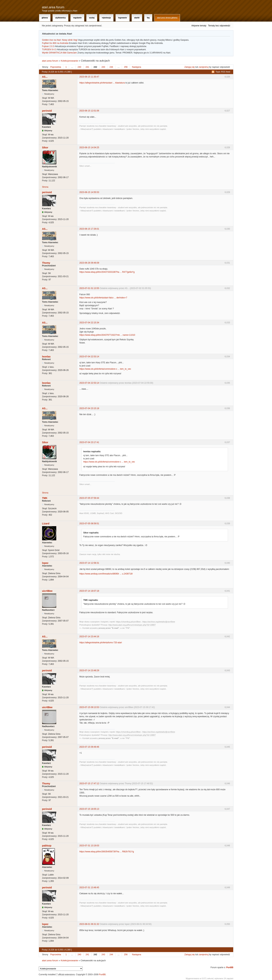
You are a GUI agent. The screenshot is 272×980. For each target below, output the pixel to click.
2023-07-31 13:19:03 (89, 846)
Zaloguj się (190, 67)
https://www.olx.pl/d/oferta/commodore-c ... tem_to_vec (105, 369)
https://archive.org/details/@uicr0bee (159, 622)
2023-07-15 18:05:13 (89, 809)
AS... (45, 77)
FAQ (148, 18)
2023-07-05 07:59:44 (89, 498)
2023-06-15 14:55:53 (89, 192)
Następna (137, 67)
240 (79, 67)
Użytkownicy (60, 18)
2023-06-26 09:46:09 (89, 263)
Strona (45, 187)
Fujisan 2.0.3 (48, 46)
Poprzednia (56, 67)
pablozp (47, 846)
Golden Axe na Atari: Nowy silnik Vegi (60, 40)
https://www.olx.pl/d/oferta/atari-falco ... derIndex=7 (103, 298)
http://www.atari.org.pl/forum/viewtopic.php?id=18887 (132, 625)
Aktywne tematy (199, 26)
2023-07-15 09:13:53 (89, 707)
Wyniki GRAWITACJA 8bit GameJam (60, 53)
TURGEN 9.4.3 (49, 50)
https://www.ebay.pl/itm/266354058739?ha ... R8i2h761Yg (107, 852)
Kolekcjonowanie (69, 61)
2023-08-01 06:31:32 (89, 924)
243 (103, 67)
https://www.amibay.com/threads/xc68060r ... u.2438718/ (106, 574)
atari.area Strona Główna (167, 18)
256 (126, 67)
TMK (45, 498)
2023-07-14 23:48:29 (89, 670)
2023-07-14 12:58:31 (89, 563)
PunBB (230, 967)
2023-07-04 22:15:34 (89, 323)
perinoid (47, 111)
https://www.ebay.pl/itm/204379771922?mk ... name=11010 (107, 335)
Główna (45, 18)
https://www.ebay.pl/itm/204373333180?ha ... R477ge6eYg (107, 272)
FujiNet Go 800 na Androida (55, 43)
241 (87, 67)
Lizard (46, 524)
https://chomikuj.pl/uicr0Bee (128, 622)
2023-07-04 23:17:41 (89, 442)
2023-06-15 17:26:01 (89, 229)
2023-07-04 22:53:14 (89, 357)
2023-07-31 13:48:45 (89, 888)
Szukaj (92, 18)
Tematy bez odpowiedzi (219, 26)
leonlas (46, 357)
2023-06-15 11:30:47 (89, 77)
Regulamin (77, 18)
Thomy (46, 263)
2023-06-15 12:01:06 (89, 111)
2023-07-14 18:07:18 (89, 591)
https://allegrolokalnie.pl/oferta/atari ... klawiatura (102, 83)
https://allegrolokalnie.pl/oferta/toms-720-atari (101, 643)
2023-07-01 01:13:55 (89, 288)
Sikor (45, 148)
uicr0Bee (47, 591)
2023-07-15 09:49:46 (89, 747)
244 (111, 67)
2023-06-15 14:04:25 (89, 148)
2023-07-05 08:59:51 (89, 524)
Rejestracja (106, 18)
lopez (45, 563)
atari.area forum (53, 7)
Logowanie (123, 18)
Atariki (137, 18)
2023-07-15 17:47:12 (89, 784)
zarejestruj (204, 67)
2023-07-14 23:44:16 (89, 637)
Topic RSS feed (223, 72)
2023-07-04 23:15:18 (89, 408)
